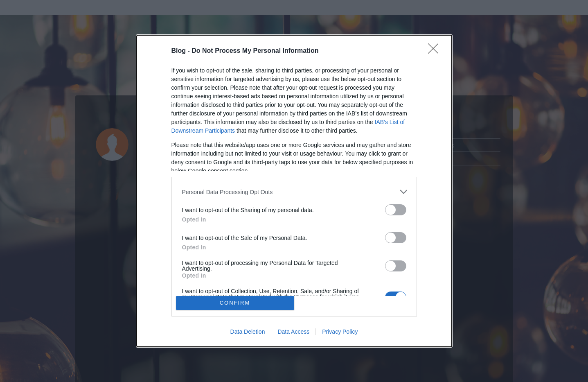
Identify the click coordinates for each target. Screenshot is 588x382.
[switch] (396, 210)
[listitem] (294, 192)
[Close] (436, 51)
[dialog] (294, 191)
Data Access (293, 332)
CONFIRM (235, 303)
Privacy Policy (340, 332)
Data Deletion (248, 332)
